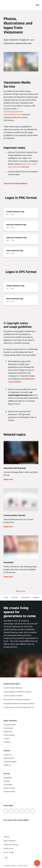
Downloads (25, 597)
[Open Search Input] (32, 5)
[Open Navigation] (37, 5)
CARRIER (25, 866)
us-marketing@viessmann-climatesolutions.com (14, 112)
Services (15, 597)
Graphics (36, 597)
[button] (21, 591)
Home (6, 597)
